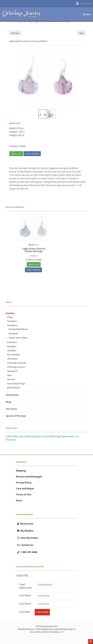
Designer (13, 333)
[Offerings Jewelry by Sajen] (22, 15)
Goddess (12, 350)
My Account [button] (83, 3)
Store (19, 500)
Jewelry (10, 313)
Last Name (25, 604)
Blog (8, 402)
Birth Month (14, 388)
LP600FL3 (34, 256)
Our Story (11, 409)
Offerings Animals (17, 363)
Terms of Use (24, 494)
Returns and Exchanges (29, 477)
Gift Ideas (12, 359)
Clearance (12, 371)
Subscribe (25, 612)
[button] (86, 14)
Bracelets (12, 342)
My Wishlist (25, 531)
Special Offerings (16, 416)
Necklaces (13, 325)
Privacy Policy (24, 483)
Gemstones (12, 395)
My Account (25, 524)
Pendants (12, 321)
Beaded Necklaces (18, 329)
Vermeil (11, 379)
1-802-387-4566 (27, 552)
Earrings (12, 346)
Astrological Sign (16, 383)
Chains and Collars (18, 338)
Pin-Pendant (14, 355)
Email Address (25, 586)
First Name (25, 595)
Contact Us (25, 545)
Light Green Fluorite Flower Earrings (34, 250)
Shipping (21, 471)
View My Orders (27, 538)
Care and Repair (25, 489)
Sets (10, 375)
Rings (10, 317)
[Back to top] (91, 642)
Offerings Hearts (16, 367)
